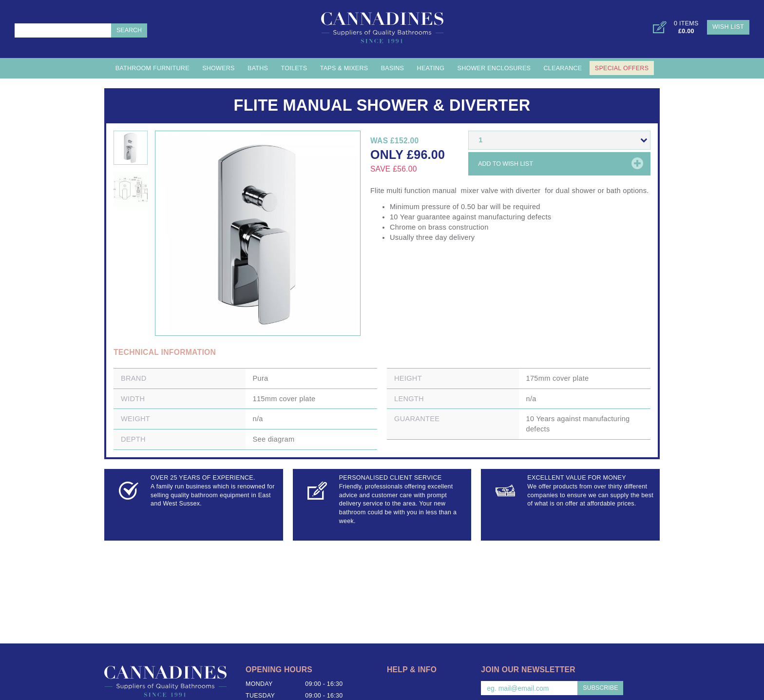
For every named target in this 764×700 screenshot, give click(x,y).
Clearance (563, 68)
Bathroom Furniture (153, 68)
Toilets (294, 68)
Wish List (728, 27)
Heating (431, 68)
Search (129, 30)
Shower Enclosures (494, 68)
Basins (393, 68)
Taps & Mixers (344, 68)
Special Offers (622, 68)
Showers (219, 68)
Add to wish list (506, 164)
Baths (258, 68)
